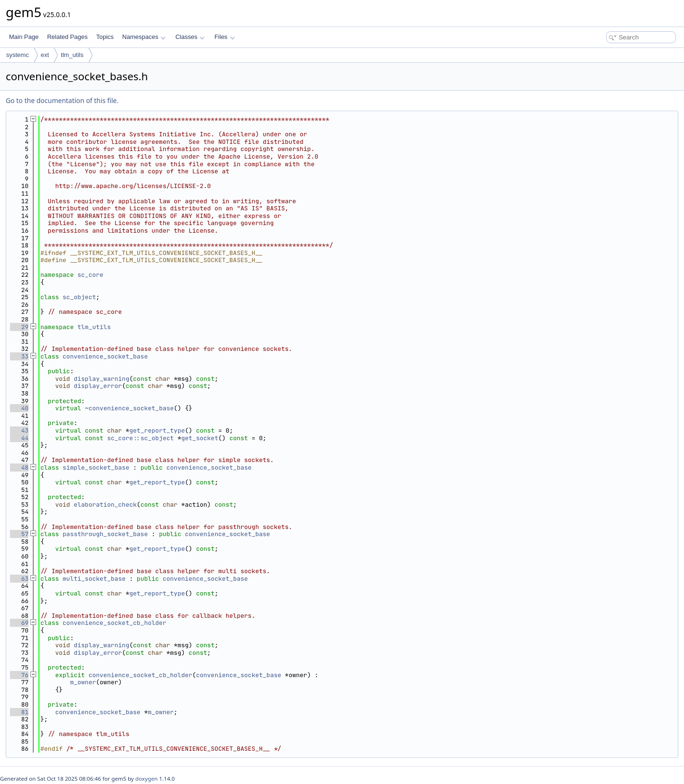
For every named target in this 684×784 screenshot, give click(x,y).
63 (19, 579)
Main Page (24, 37)
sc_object (79, 297)
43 (19, 430)
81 (19, 712)
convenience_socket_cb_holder (114, 623)
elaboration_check (105, 505)
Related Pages (67, 37)
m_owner (83, 682)
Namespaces (144, 37)
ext (45, 55)
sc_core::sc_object (140, 438)
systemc (18, 55)
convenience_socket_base (105, 356)
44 (19, 438)
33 (19, 356)
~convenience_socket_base (129, 408)
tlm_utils (72, 55)
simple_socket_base (96, 468)
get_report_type (157, 430)
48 (19, 468)
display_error (98, 386)
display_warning (101, 379)
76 (19, 675)
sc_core (90, 275)
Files (224, 37)
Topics (105, 37)
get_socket (199, 438)
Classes (190, 37)
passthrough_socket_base (105, 534)
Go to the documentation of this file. (62, 100)
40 (19, 408)
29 (19, 327)
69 (19, 623)
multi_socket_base (94, 579)
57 (19, 534)
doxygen (147, 779)
